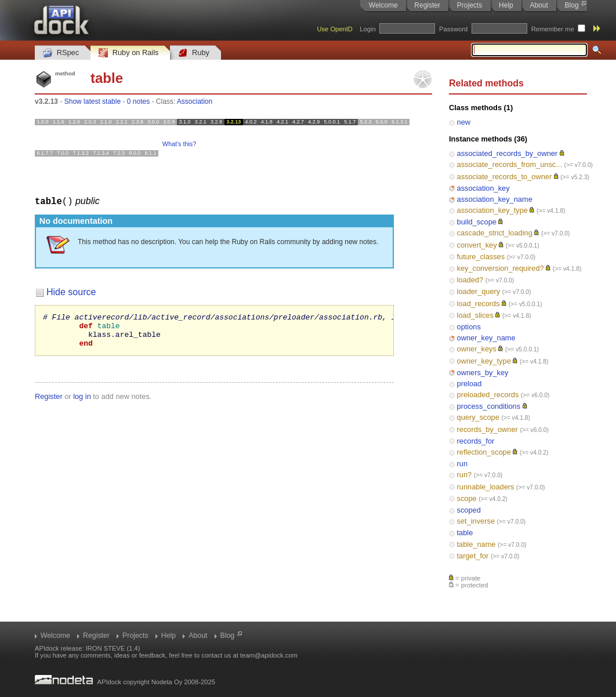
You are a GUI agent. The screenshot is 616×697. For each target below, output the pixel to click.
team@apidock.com (269, 655)
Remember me (553, 29)
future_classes (481, 257)
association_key (483, 188)
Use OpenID (335, 29)
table (465, 533)
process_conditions (489, 406)
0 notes (138, 101)
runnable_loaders (486, 487)
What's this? (179, 144)
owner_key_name (486, 338)
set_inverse (476, 521)
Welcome (383, 5)
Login (367, 29)
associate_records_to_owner (505, 177)
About (539, 5)
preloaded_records (488, 395)
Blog (572, 5)
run (463, 464)
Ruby (194, 53)
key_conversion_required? (501, 268)
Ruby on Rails (128, 53)
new (464, 122)
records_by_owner (488, 429)
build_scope (477, 222)
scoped (469, 510)
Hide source (71, 291)
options (469, 327)
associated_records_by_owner (508, 153)
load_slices (475, 315)
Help (506, 5)
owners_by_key (483, 373)
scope (467, 498)
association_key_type (492, 210)
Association (195, 101)
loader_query (479, 291)
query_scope (478, 417)
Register (427, 5)
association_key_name (495, 199)
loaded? (470, 280)
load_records (479, 304)
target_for (473, 556)
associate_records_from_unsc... (510, 164)
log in (82, 403)
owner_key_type (484, 361)
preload (470, 384)
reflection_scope (484, 452)
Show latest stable (93, 101)
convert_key (477, 245)
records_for (476, 441)
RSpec (61, 53)
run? (465, 475)
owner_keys (477, 349)
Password (453, 29)
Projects (470, 5)
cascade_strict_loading (495, 233)
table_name (477, 544)
